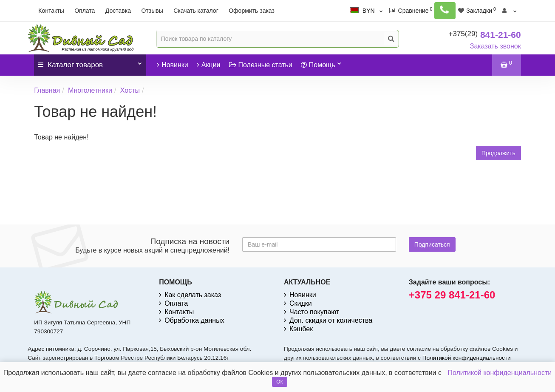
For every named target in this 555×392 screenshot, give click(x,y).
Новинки (173, 65)
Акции (209, 65)
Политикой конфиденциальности (467, 358)
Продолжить (498, 153)
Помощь (321, 61)
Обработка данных (192, 320)
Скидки (298, 303)
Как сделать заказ (190, 295)
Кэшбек (298, 329)
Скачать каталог (196, 11)
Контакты (51, 11)
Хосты (130, 90)
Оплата (85, 11)
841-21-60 (485, 35)
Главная (47, 90)
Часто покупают (311, 312)
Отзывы (152, 11)
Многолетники (90, 90)
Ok (279, 382)
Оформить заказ (252, 11)
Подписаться (432, 244)
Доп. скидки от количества (328, 320)
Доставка (118, 11)
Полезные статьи (261, 65)
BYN (374, 11)
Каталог (90, 62)
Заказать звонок (496, 46)
